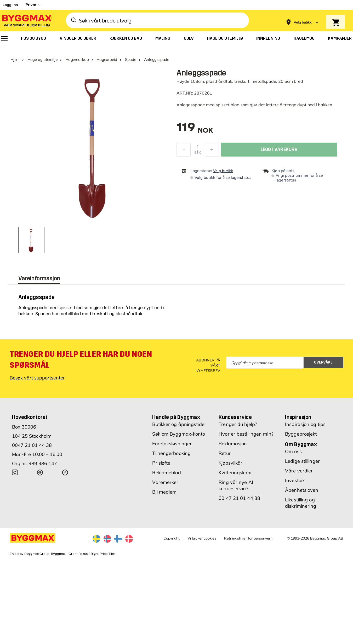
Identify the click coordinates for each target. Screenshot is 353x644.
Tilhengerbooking (171, 453)
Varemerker (165, 482)
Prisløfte (161, 463)
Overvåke (323, 362)
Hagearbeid (107, 59)
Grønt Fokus (78, 554)
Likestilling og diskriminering (301, 503)
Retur (225, 453)
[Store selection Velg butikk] (303, 22)
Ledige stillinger (302, 461)
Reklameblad (167, 473)
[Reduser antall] (184, 150)
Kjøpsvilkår (230, 463)
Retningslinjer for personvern (248, 538)
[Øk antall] (212, 150)
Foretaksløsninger (172, 444)
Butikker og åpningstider (179, 424)
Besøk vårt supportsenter (37, 378)
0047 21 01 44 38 (32, 445)
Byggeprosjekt (301, 434)
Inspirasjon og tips (305, 424)
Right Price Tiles (103, 554)
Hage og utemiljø (42, 59)
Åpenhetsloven (302, 490)
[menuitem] (4, 39)
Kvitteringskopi (235, 473)
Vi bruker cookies (202, 538)
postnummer (297, 176)
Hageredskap (77, 59)
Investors (295, 480)
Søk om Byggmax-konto (179, 434)
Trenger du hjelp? (238, 424)
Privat (31, 5)
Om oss (293, 451)
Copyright (172, 538)
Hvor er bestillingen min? (246, 434)
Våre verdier (299, 471)
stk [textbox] (198, 153)
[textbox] (195, 130)
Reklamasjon (233, 444)
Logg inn (10, 5)
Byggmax (58, 554)
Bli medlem (164, 492)
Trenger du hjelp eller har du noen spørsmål (81, 360)
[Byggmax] (27, 21)
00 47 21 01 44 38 (239, 498)
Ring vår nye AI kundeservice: (236, 485)
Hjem (15, 59)
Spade (131, 59)
